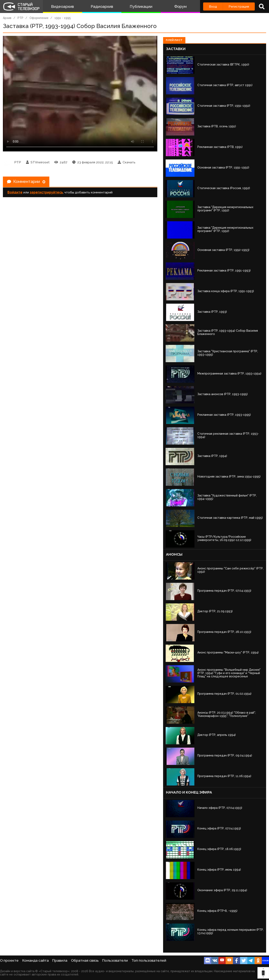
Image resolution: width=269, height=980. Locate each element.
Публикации (141, 6)
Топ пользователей (149, 960)
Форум (180, 6)
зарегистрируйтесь (46, 193)
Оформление (39, 18)
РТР (20, 18)
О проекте (9, 960)
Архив (7, 18)
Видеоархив (62, 6)
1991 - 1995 (63, 18)
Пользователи (115, 960)
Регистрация (239, 6)
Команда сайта (36, 960)
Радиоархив (102, 6)
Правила (60, 960)
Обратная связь (85, 960)
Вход (213, 6)
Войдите (15, 193)
